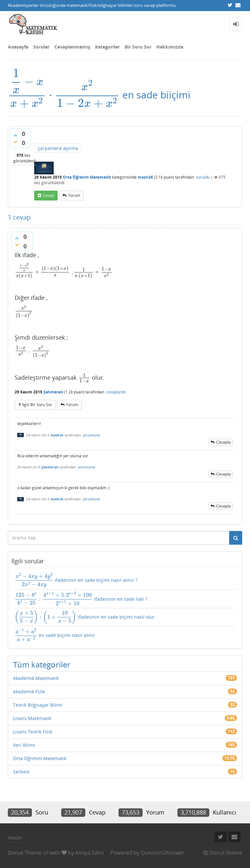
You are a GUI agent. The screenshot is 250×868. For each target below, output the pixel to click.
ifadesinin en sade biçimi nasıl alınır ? (76, 580)
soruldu (203, 177)
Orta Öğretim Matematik (87, 177)
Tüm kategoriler (42, 664)
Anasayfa (18, 47)
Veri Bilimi (24, 745)
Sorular (41, 47)
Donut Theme (25, 853)
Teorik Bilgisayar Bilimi (38, 705)
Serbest (21, 772)
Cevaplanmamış (72, 47)
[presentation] (64, 95)
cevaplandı (116, 392)
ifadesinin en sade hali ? (81, 599)
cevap (48, 195)
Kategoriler (107, 47)
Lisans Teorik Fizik (33, 732)
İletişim (15, 838)
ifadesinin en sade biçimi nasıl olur (85, 617)
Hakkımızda (170, 47)
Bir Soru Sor (138, 47)
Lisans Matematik (32, 718)
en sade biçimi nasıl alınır (55, 635)
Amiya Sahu (90, 853)
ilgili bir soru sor (37, 405)
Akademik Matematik (36, 678)
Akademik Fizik (29, 691)
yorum (74, 195)
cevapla (223, 442)
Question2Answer (162, 853)
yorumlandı (91, 435)
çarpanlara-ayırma (58, 148)
